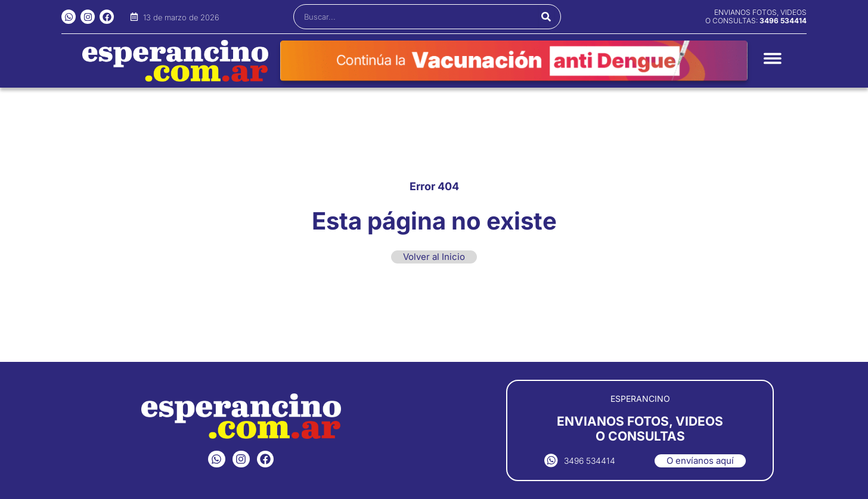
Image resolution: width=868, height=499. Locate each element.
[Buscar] (546, 17)
